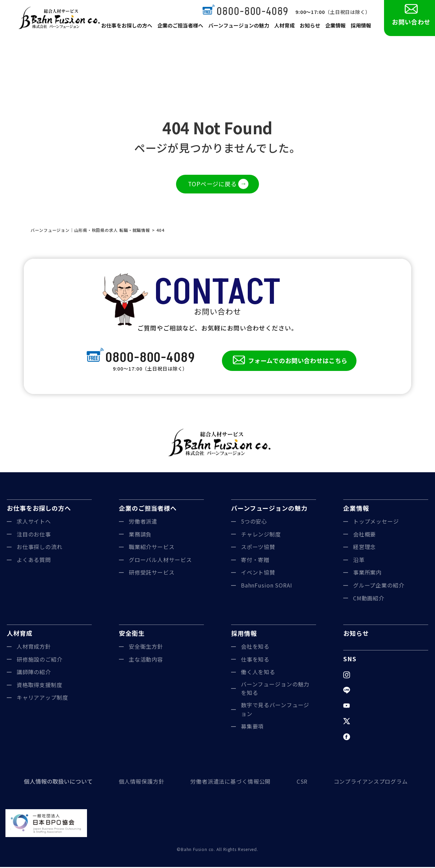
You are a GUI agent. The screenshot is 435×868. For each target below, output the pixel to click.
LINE (360, 691)
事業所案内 (368, 574)
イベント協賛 (258, 574)
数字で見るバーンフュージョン (275, 710)
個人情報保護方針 (142, 782)
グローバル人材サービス (160, 561)
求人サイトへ (34, 522)
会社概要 (365, 535)
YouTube (366, 707)
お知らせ (309, 28)
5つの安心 (254, 522)
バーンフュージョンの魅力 (239, 28)
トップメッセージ (376, 522)
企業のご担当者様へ (182, 28)
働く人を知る (258, 673)
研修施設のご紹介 (40, 660)
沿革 (359, 561)
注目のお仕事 (34, 535)
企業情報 (335, 28)
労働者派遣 (143, 522)
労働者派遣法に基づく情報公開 (231, 782)
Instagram (367, 676)
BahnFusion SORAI (267, 586)
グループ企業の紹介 (379, 586)
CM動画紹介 (369, 599)
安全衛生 (132, 634)
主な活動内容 (146, 660)
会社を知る (255, 647)
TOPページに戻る (212, 184)
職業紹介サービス (152, 548)
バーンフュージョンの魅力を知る (275, 690)
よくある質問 (34, 561)
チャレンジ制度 (261, 535)
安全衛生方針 (146, 647)
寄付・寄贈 (255, 561)
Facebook (367, 738)
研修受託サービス (152, 574)
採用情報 (361, 28)
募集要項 (253, 728)
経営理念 (365, 548)
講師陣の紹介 (34, 673)
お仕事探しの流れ (40, 548)
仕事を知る (255, 660)
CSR (302, 782)
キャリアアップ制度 (42, 699)
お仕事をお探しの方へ (130, 28)
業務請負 (140, 535)
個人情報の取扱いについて (58, 782)
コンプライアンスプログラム (371, 782)
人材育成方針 (34, 647)
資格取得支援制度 (40, 686)
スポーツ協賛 (258, 548)
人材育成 (283, 28)
